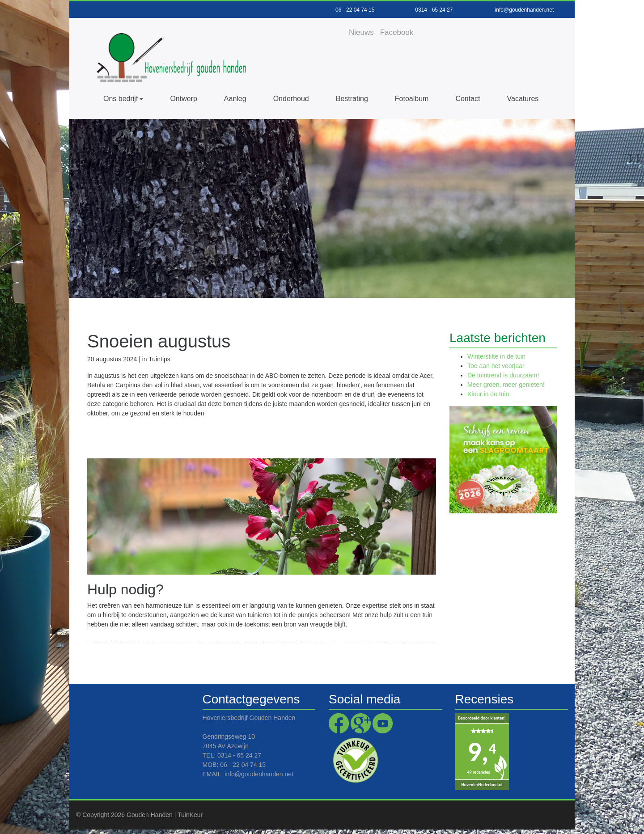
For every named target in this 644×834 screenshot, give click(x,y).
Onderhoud (291, 99)
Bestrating (352, 99)
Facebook (397, 32)
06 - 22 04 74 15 (355, 10)
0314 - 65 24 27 (434, 10)
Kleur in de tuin (488, 394)
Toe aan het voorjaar (496, 366)
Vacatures (523, 99)
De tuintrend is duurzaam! (503, 375)
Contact (468, 99)
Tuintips (159, 359)
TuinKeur (190, 815)
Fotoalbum (412, 99)
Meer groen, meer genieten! (506, 385)
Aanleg (235, 99)
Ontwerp (183, 99)
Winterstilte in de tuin (496, 356)
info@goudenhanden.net (525, 10)
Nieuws (361, 32)
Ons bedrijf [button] (121, 99)
